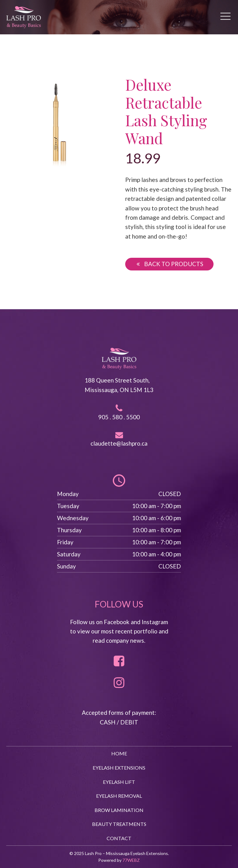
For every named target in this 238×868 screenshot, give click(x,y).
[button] (169, 264)
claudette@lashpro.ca (119, 443)
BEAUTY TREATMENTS (119, 824)
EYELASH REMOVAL (119, 796)
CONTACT (119, 838)
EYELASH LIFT (119, 782)
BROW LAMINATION (119, 810)
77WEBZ (131, 860)
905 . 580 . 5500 (119, 417)
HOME (119, 753)
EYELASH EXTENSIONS (119, 768)
